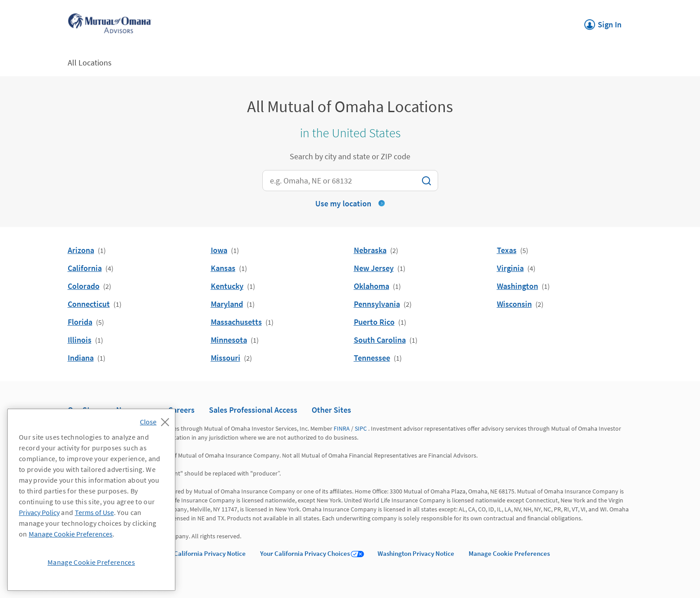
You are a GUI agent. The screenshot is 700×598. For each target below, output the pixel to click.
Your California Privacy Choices (305, 553)
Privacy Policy (39, 512)
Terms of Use (94, 512)
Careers (181, 410)
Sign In (603, 22)
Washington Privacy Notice (416, 553)
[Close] (157, 419)
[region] (91, 500)
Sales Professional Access (253, 410)
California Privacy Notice (210, 553)
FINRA (342, 428)
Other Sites (331, 410)
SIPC (361, 428)
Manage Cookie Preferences (509, 553)
